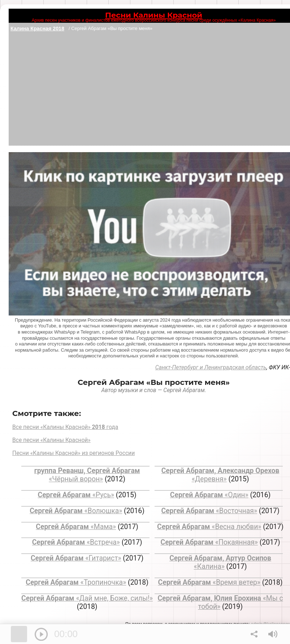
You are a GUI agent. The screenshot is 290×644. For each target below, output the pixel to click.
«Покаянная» (209, 542)
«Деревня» (220, 475)
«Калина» (220, 562)
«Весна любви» (209, 527)
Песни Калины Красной (154, 15)
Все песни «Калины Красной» (51, 440)
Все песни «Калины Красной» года (65, 427)
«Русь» (76, 495)
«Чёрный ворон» (87, 475)
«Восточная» (209, 511)
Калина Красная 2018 (37, 29)
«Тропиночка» (76, 582)
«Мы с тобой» (220, 602)
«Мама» (76, 527)
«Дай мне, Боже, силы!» (87, 598)
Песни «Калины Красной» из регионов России (73, 453)
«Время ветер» (209, 582)
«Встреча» (76, 542)
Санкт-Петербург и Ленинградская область (211, 367)
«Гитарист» (76, 558)
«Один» (209, 495)
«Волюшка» (76, 511)
